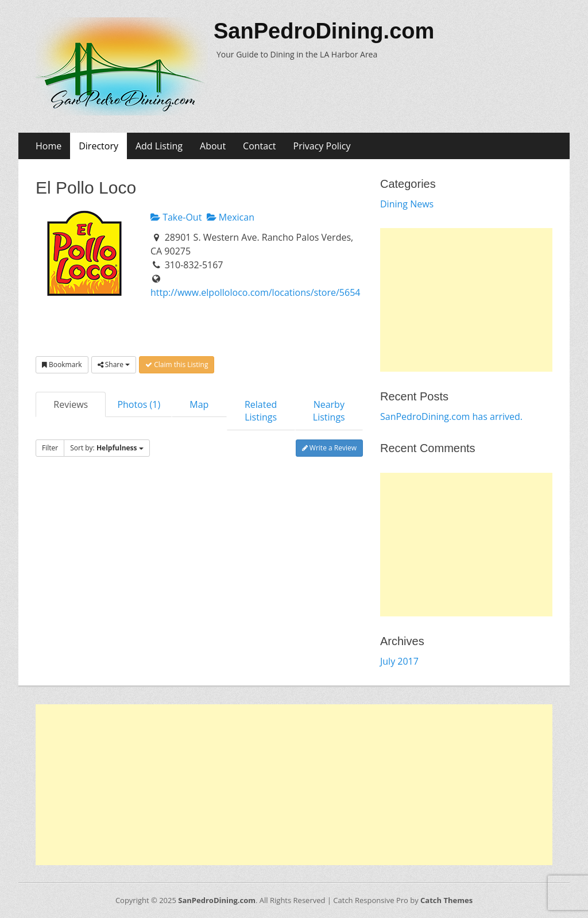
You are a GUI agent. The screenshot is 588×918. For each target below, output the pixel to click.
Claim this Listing (177, 365)
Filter (50, 448)
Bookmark (62, 365)
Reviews (71, 404)
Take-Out (176, 217)
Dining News (407, 204)
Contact (259, 146)
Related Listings (261, 411)
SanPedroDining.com (324, 31)
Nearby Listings (329, 411)
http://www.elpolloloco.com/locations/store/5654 (255, 292)
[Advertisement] (466, 300)
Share (114, 365)
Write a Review (329, 448)
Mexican (231, 217)
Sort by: (107, 448)
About (213, 146)
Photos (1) (139, 404)
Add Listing (159, 146)
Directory (98, 146)
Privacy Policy (322, 146)
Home (49, 146)
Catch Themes (446, 900)
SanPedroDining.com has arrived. (451, 416)
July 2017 (399, 661)
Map (199, 404)
